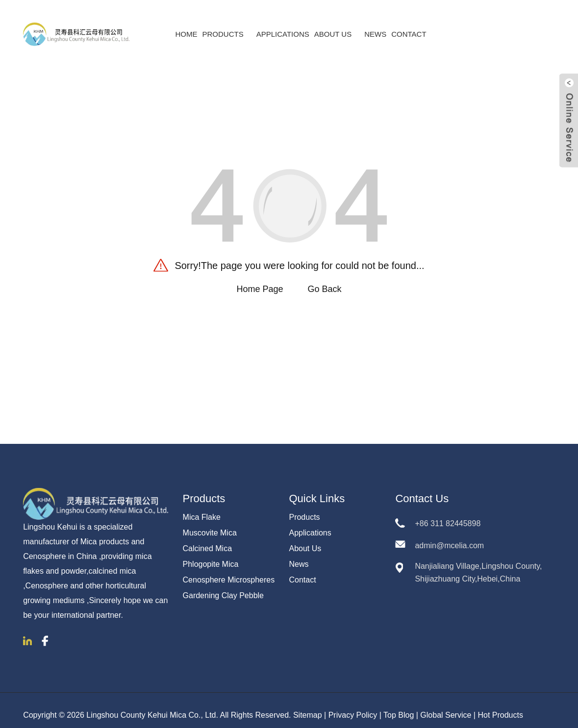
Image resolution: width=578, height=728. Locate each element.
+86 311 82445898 (448, 514)
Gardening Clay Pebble (223, 586)
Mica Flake (202, 507)
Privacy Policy (353, 705)
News (375, 25)
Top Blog (399, 705)
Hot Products (500, 705)
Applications (283, 25)
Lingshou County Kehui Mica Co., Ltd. (152, 705)
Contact (409, 25)
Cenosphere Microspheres (229, 570)
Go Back (325, 279)
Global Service (446, 705)
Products (226, 25)
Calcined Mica (207, 539)
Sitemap (308, 705)
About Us (337, 25)
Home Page (260, 279)
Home (186, 25)
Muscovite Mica (210, 523)
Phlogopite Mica (211, 554)
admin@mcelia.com (449, 536)
